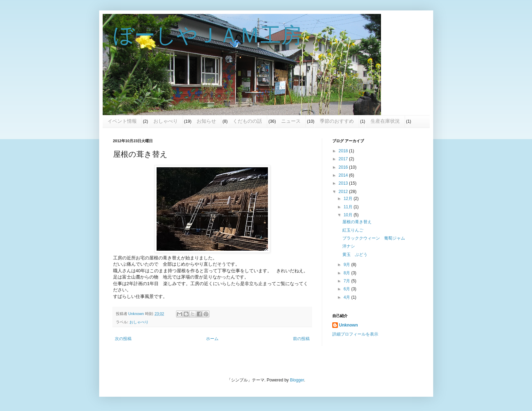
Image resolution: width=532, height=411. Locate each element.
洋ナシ (349, 246)
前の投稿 (301, 339)
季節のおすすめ (337, 121)
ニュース (291, 121)
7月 (347, 281)
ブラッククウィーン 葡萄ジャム (374, 238)
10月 (348, 215)
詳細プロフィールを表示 (355, 334)
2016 (344, 167)
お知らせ (206, 121)
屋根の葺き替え (357, 222)
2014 (344, 175)
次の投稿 (123, 339)
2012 (344, 192)
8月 (347, 273)
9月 (347, 265)
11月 (348, 207)
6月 (347, 289)
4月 (347, 297)
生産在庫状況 (385, 121)
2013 (344, 183)
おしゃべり (166, 121)
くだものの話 (247, 121)
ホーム (212, 339)
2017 (344, 159)
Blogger (297, 380)
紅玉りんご (353, 230)
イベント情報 (122, 121)
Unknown (349, 325)
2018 (344, 151)
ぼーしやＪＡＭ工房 (208, 35)
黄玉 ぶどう (355, 255)
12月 (348, 199)
